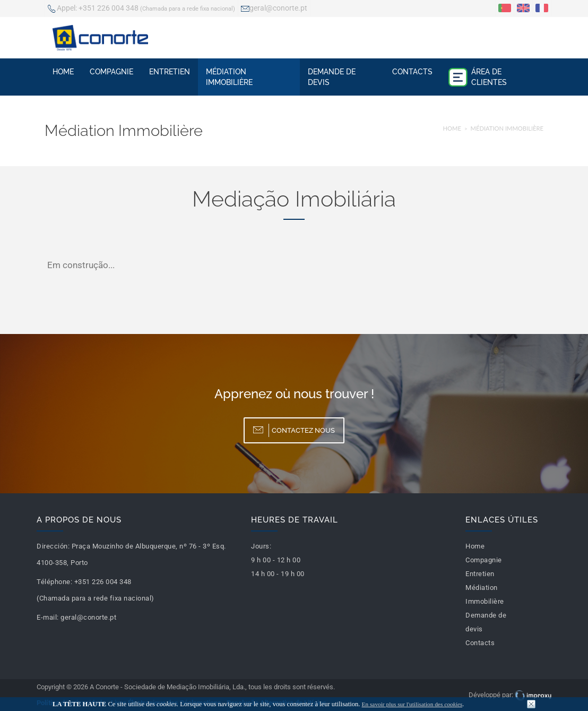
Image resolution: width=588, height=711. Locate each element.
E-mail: (48, 617)
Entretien (170, 72)
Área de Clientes (477, 77)
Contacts (412, 72)
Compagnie (111, 72)
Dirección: (53, 546)
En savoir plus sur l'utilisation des (412, 704)
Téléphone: (54, 582)
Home (63, 72)
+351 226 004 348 (141, 9)
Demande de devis (332, 77)
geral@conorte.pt (274, 9)
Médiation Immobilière (229, 77)
